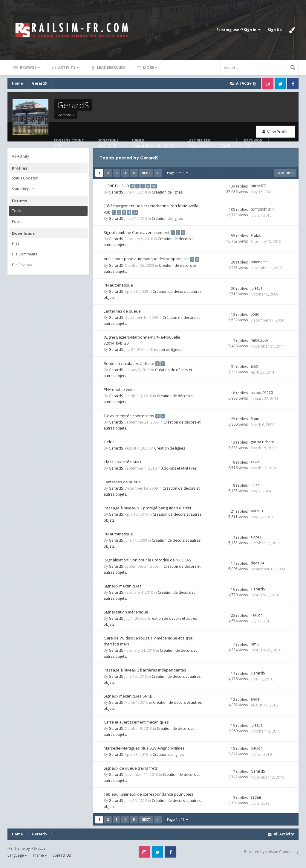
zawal (255, 466)
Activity (68, 67)
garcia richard (263, 446)
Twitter (280, 83)
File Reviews (22, 265)
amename (259, 264)
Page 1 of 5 (178, 173)
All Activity (20, 156)
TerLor (256, 619)
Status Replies (24, 189)
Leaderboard (111, 67)
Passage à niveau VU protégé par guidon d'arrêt (147, 512)
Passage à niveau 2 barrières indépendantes (145, 674)
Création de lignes (167, 192)
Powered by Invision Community (271, 856)
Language (17, 859)
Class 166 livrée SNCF (123, 466)
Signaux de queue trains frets (131, 772)
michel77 (258, 186)
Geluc (109, 446)
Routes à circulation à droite (129, 368)
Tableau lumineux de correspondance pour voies (149, 798)
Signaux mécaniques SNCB (128, 700)
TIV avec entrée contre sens (129, 420)
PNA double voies (120, 394)
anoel (255, 703)
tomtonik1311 (263, 209)
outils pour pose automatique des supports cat (146, 258)
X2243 (256, 541)
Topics (18, 211)
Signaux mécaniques (123, 590)
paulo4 (257, 752)
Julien (255, 489)
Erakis (256, 235)
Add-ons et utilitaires (179, 472)
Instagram (268, 83)
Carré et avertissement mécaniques (136, 726)
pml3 (255, 648)
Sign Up (275, 30)
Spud (255, 319)
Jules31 (257, 293)
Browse (29, 67)
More (150, 67)
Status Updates (25, 178)
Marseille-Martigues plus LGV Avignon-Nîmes (144, 752)
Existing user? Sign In (238, 30)
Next (146, 173)
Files (16, 243)
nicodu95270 (262, 397)
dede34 (257, 567)
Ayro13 (257, 515)
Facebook (293, 83)
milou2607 (260, 345)
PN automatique (118, 290)
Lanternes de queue (122, 316)
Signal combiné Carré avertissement (137, 232)
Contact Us (62, 859)
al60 (254, 371)
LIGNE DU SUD (117, 185)
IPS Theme (16, 852)
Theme (40, 859)
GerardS (116, 192)
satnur (256, 801)
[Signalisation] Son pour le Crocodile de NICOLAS (147, 564)
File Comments (25, 254)
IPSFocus (38, 852)
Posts (17, 221)
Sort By (285, 173)
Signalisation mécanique (126, 616)
